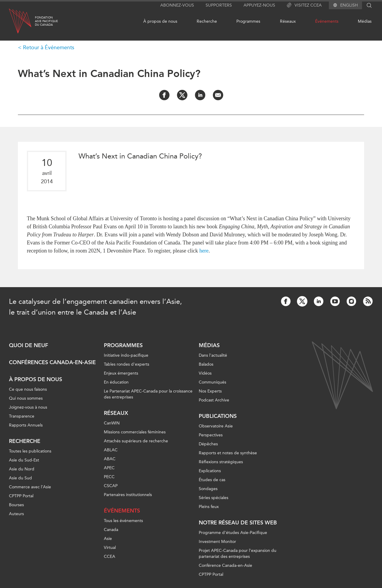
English (349, 5)
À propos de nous (160, 21)
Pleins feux (209, 507)
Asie (108, 539)
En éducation (116, 382)
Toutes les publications (30, 451)
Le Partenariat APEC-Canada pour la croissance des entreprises (148, 394)
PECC (109, 477)
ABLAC (111, 450)
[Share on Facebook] (164, 95)
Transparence (22, 416)
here (204, 251)
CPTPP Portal (21, 496)
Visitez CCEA (304, 5)
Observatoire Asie (216, 426)
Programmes (248, 21)
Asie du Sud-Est (24, 460)
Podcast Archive (214, 400)
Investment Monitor (217, 542)
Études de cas (212, 480)
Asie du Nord (22, 469)
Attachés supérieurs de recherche (136, 441)
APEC (109, 468)
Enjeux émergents (121, 373)
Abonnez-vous (177, 5)
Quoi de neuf (29, 345)
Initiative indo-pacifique (126, 355)
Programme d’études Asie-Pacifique (233, 533)
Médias (365, 21)
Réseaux (288, 21)
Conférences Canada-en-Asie (52, 362)
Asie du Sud (20, 478)
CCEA (110, 557)
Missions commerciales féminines (135, 432)
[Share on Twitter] (182, 95)
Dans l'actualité (213, 355)
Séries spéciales (214, 498)
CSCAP (111, 486)
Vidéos (205, 373)
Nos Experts (210, 391)
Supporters (219, 5)
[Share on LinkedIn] (200, 95)
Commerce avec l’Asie (30, 487)
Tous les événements (123, 521)
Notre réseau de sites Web (238, 523)
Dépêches (208, 444)
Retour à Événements (49, 47)
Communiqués (212, 382)
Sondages (208, 489)
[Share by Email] (218, 95)
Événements (327, 21)
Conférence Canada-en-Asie (225, 565)
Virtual (110, 548)
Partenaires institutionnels (128, 495)
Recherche (207, 21)
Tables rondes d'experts (127, 364)
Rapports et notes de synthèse (228, 453)
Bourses (16, 505)
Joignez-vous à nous (28, 407)
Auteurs (16, 514)
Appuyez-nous (259, 5)
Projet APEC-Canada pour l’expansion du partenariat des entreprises (238, 554)
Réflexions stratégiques (221, 462)
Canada (111, 530)
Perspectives (211, 435)
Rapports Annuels (26, 425)
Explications (210, 471)
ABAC (110, 459)
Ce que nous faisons (28, 389)
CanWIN (112, 423)
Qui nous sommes (26, 398)
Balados (206, 364)
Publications (218, 416)
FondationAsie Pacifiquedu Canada (46, 21)
